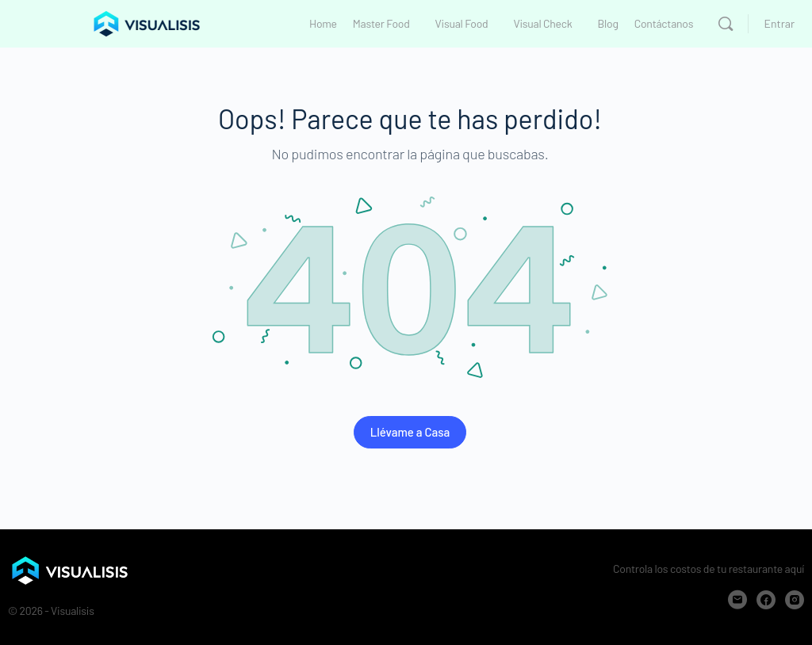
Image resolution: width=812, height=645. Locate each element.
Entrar (779, 23)
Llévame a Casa (410, 432)
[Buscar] (726, 24)
